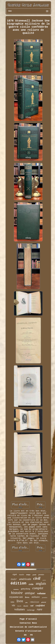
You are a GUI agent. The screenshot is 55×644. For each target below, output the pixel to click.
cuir (14, 579)
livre (20, 601)
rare (40, 609)
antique (30, 593)
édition (19, 583)
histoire (17, 593)
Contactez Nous (28, 623)
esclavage (31, 610)
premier (41, 575)
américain (25, 579)
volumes (20, 609)
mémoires (16, 589)
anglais (41, 583)
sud (32, 606)
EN (25, 635)
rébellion (34, 602)
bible (13, 602)
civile (31, 584)
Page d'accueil (28, 619)
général (44, 602)
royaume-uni (16, 597)
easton (44, 580)
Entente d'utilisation (28, 631)
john (26, 603)
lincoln (19, 606)
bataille (22, 575)
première (45, 597)
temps (28, 575)
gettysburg (26, 589)
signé (15, 574)
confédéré (40, 606)
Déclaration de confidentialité (28, 627)
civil (37, 578)
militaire (36, 597)
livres (27, 597)
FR (31, 635)
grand (34, 575)
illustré (26, 606)
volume (41, 593)
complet (38, 588)
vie (13, 605)
